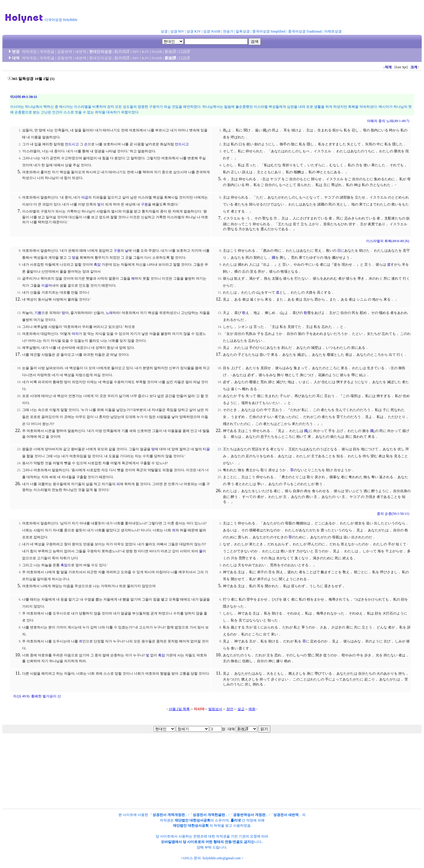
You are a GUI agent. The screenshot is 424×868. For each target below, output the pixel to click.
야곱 (85, 197)
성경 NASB (212, 31)
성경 (164, 31)
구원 (144, 204)
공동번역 (65, 52)
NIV (136, 52)
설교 (241, 709)
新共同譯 (122, 52)
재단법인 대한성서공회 (193, 820)
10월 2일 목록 (179, 709)
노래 (109, 313)
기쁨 (38, 313)
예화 (252, 709)
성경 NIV (177, 31)
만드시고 (72, 144)
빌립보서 (215, 709)
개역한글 (47, 52)
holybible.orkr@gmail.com (221, 858)
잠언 (230, 709)
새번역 (81, 52)
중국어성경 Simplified (269, 31)
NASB (157, 52)
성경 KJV (194, 31)
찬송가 (228, 31)
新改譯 (170, 52)
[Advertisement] (223, 16)
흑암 (97, 265)
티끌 (206, 449)
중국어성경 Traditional (305, 31)
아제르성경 (333, 31)
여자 (75, 334)
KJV (146, 52)
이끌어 (47, 285)
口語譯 (184, 52)
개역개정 (29, 52)
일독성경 (243, 31)
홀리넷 (236, 820)
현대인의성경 (100, 52)
